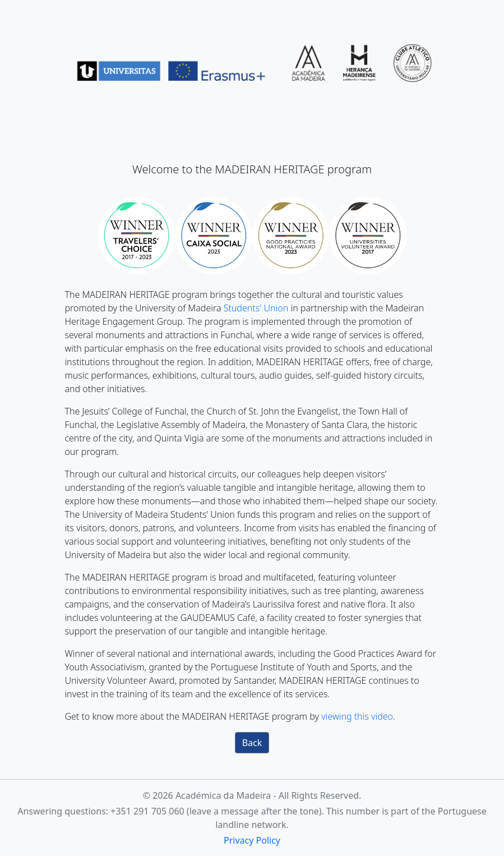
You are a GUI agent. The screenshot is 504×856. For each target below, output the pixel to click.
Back (252, 743)
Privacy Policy (252, 840)
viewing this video (357, 716)
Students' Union (256, 308)
